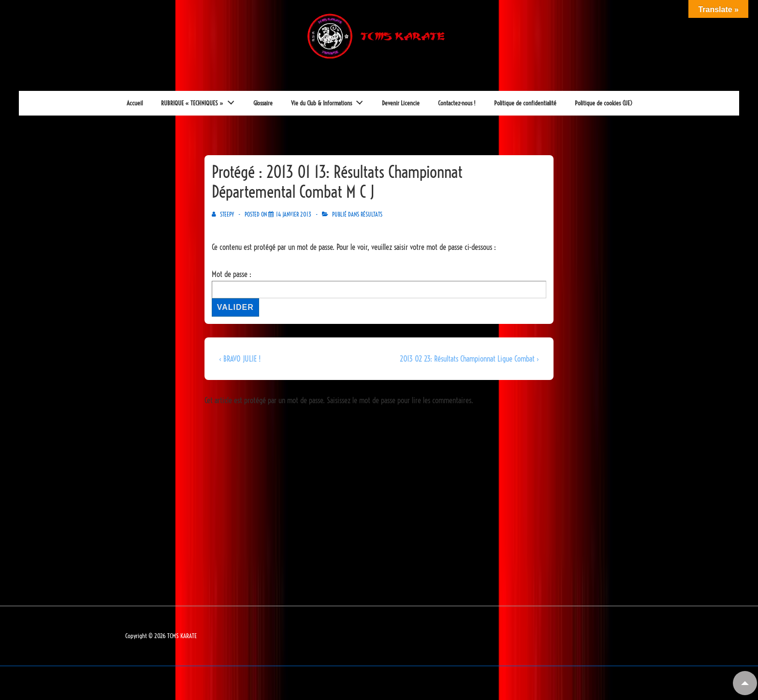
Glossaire (263, 103)
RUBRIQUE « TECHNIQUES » (200, 101)
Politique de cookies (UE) (604, 103)
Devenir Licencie (401, 103)
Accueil (135, 103)
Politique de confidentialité (525, 103)
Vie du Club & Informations (330, 101)
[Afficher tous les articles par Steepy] (224, 214)
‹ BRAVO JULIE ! (240, 359)
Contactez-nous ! (457, 103)
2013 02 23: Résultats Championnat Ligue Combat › (469, 359)
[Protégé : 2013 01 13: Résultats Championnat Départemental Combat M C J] (294, 214)
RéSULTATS (372, 214)
